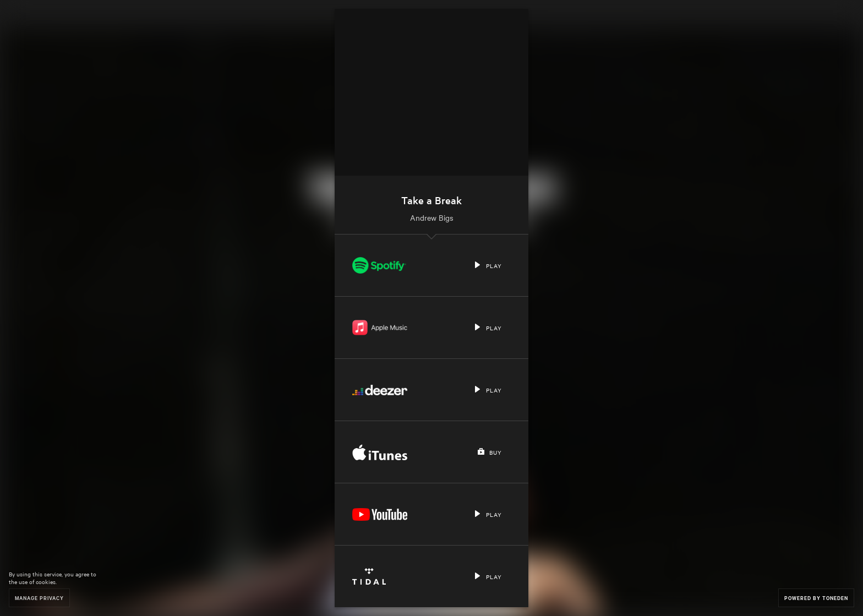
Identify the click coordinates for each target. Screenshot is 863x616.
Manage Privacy (39, 598)
